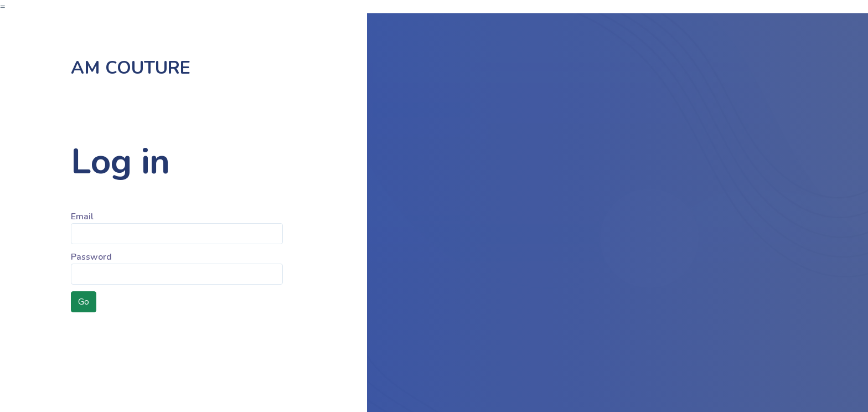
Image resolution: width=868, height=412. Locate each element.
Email (82, 217)
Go (84, 302)
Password (91, 257)
